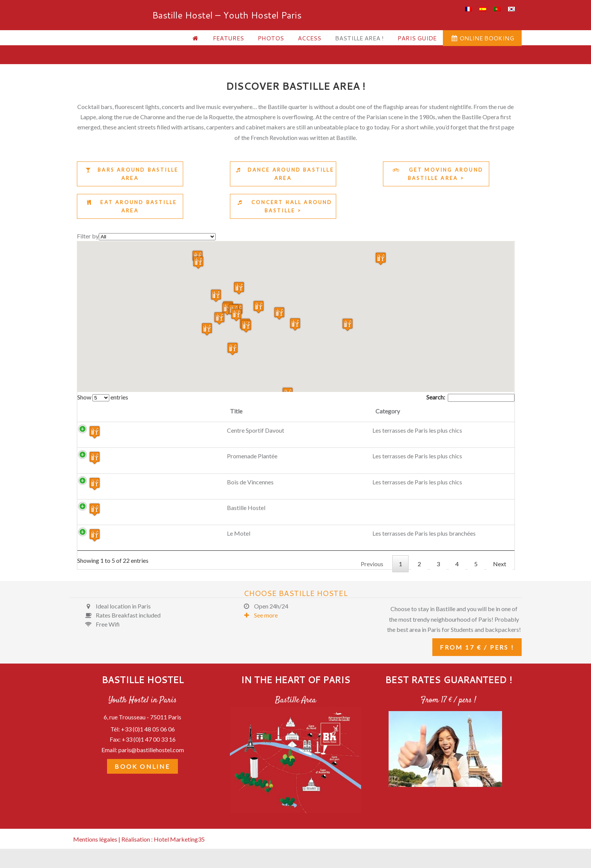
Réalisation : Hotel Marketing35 (163, 850)
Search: (470, 397)
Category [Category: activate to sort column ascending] (212, 411)
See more (258, 627)
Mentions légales (95, 850)
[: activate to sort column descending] (103, 412)
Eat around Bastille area (130, 206)
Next (500, 575)
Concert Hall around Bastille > (283, 206)
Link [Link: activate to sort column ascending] (475, 411)
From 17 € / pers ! (477, 659)
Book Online (142, 778)
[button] (216, 296)
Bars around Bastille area (130, 174)
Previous (372, 575)
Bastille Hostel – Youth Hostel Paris (105, 32)
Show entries (103, 397)
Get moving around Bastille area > (436, 174)
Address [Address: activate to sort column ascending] (318, 411)
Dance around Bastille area (283, 174)
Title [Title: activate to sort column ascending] (142, 411)
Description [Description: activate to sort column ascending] (410, 411)
